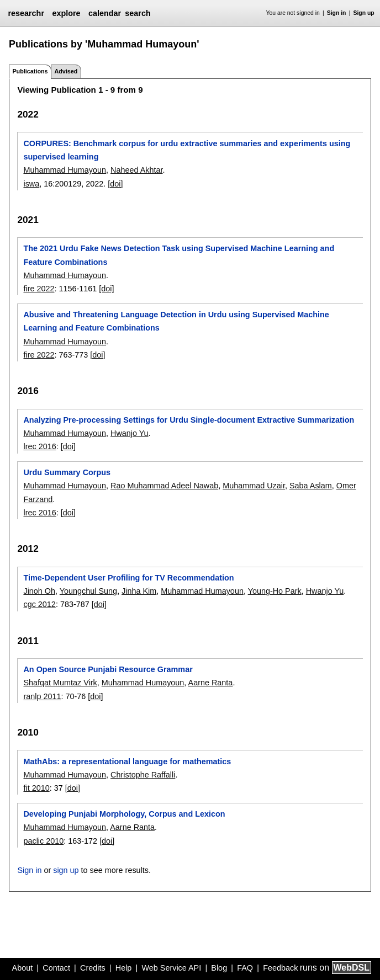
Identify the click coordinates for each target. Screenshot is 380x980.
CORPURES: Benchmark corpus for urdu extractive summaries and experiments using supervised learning (187, 150)
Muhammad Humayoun (65, 170)
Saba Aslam (311, 486)
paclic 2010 (43, 841)
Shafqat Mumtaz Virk (60, 683)
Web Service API (171, 968)
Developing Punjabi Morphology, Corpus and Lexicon (124, 814)
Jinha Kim (139, 591)
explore (66, 13)
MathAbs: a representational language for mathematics (127, 761)
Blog (219, 968)
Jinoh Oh (39, 591)
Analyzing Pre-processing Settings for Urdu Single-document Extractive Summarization (189, 420)
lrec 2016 (39, 446)
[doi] (115, 184)
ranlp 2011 (42, 696)
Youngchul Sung (88, 591)
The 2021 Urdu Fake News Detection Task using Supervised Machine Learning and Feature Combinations (179, 255)
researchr (26, 13)
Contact (56, 968)
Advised (66, 71)
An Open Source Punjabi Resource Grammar (108, 669)
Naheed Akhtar (136, 170)
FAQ (245, 968)
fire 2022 (39, 289)
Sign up (364, 13)
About (23, 968)
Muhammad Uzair (254, 486)
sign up (66, 870)
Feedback (280, 968)
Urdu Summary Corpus (67, 472)
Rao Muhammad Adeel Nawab (164, 486)
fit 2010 (36, 788)
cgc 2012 (39, 604)
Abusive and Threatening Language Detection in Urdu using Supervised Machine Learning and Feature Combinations (176, 321)
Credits (93, 968)
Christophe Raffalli (143, 775)
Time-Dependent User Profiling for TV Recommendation (128, 578)
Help (124, 968)
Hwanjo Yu (130, 433)
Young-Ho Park (275, 591)
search (138, 13)
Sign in (337, 13)
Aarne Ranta (211, 683)
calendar (105, 13)
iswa (31, 184)
